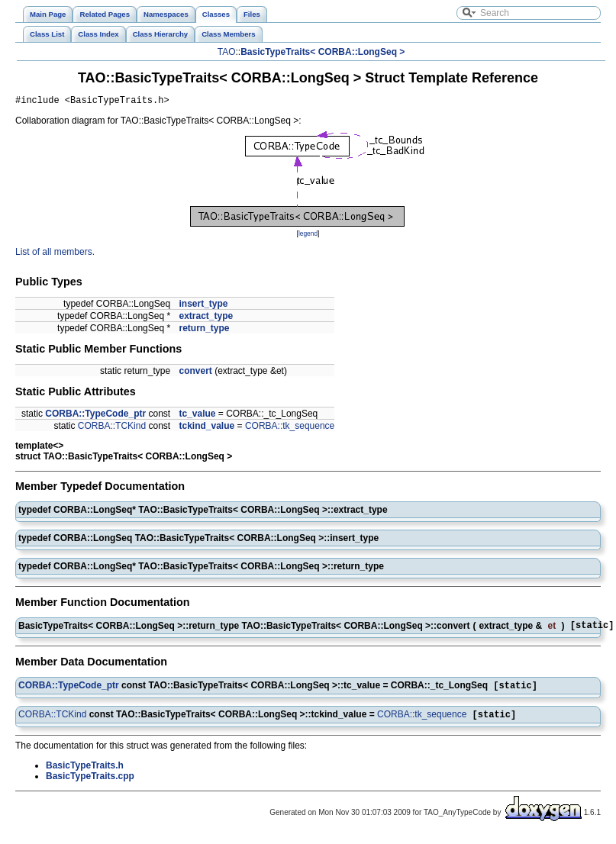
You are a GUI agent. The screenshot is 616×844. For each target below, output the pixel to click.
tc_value (197, 416)
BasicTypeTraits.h (85, 773)
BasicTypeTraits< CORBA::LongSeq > (323, 52)
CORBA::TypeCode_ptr (95, 416)
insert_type (203, 306)
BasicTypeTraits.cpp (90, 784)
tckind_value (206, 428)
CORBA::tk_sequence (290, 428)
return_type (204, 330)
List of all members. (55, 254)
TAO (227, 52)
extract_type (206, 318)
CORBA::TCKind (112, 428)
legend (308, 236)
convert (195, 373)
